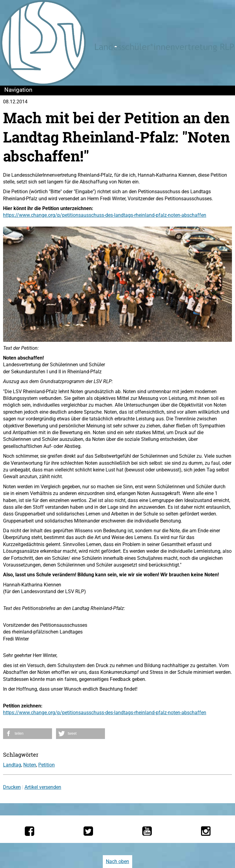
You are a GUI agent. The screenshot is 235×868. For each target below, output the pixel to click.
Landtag (12, 765)
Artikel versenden (43, 787)
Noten (30, 765)
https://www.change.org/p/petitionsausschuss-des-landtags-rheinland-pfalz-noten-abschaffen (105, 215)
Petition (47, 765)
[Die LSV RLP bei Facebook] (30, 831)
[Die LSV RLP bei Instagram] (206, 831)
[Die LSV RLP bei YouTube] (147, 831)
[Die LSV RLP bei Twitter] (88, 831)
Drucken (12, 787)
